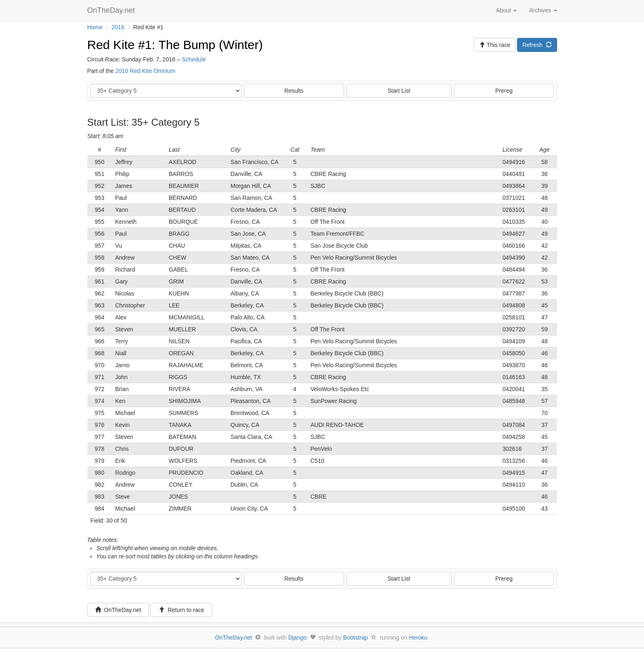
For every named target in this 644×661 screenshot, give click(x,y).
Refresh (537, 45)
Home (95, 27)
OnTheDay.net (112, 10)
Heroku (418, 638)
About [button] (506, 10)
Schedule (194, 59)
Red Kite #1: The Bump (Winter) (175, 45)
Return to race (181, 610)
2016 (118, 27)
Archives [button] (543, 10)
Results (294, 91)
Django (297, 638)
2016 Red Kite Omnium (145, 71)
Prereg (504, 91)
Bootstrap (356, 638)
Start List (399, 91)
